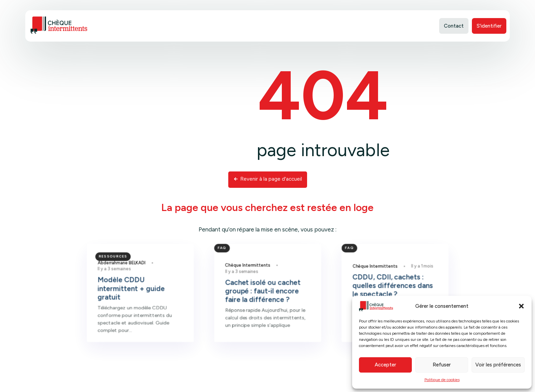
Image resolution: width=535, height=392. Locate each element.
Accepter (385, 365)
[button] (521, 306)
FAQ (226, 263)
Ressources (126, 271)
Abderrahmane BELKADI (134, 277)
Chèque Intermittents (249, 279)
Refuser (442, 365)
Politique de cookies (442, 380)
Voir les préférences (498, 365)
